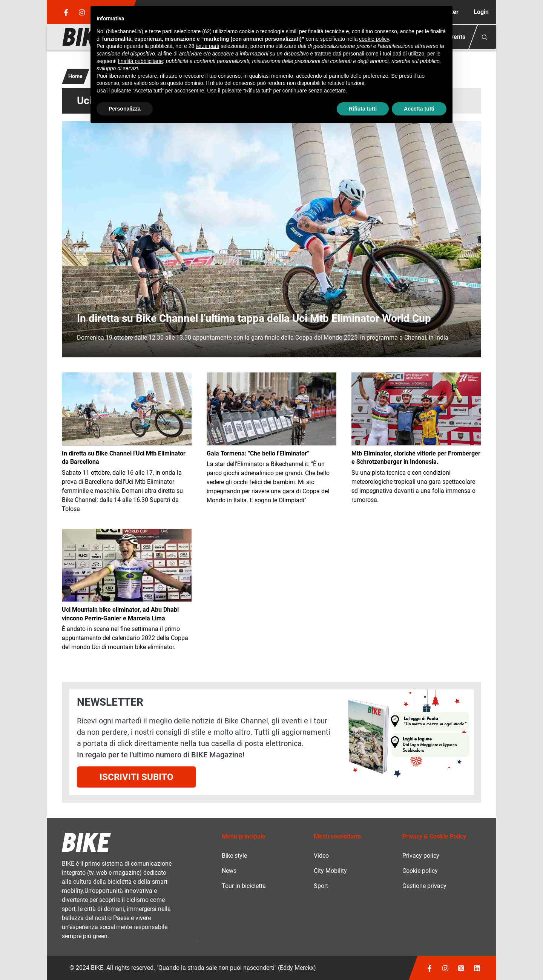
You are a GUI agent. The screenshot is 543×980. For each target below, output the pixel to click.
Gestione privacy (424, 886)
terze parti (207, 46)
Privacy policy (421, 856)
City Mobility (330, 871)
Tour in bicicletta (244, 886)
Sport (321, 886)
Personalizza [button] (125, 109)
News (229, 871)
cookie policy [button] (374, 39)
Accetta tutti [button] (419, 109)
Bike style (234, 856)
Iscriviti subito (137, 777)
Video (321, 856)
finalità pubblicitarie (140, 61)
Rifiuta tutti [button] (363, 109)
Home (75, 76)
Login (481, 12)
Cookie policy (420, 871)
